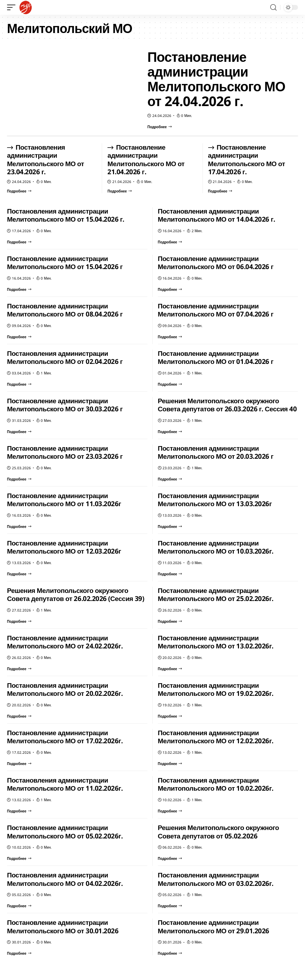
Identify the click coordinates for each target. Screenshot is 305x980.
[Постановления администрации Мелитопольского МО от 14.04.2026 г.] (170, 242)
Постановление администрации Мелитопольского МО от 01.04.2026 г (216, 358)
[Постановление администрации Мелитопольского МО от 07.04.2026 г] (170, 337)
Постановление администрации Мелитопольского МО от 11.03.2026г (64, 500)
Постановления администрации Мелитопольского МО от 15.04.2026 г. (66, 215)
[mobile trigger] (13, 7)
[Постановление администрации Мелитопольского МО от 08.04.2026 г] (19, 337)
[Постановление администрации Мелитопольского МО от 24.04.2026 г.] (160, 127)
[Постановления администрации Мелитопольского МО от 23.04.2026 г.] (19, 191)
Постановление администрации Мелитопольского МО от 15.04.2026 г (65, 263)
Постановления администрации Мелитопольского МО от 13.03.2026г (215, 500)
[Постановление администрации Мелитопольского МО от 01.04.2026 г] (170, 384)
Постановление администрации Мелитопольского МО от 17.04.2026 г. (247, 160)
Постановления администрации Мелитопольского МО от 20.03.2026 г (216, 452)
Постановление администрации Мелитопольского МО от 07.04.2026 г (216, 310)
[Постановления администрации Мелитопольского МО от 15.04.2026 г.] (19, 242)
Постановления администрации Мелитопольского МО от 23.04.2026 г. (45, 160)
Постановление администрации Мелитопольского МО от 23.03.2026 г (65, 452)
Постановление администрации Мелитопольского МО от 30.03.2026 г (65, 405)
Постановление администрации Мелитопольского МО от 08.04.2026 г (65, 310)
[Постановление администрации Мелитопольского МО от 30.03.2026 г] (19, 432)
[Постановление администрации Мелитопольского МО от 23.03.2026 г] (19, 479)
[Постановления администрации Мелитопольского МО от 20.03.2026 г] (170, 479)
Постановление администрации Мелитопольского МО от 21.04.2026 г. (146, 160)
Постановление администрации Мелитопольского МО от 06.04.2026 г (216, 263)
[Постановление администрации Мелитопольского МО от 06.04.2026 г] (170, 289)
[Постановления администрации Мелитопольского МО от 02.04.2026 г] (19, 384)
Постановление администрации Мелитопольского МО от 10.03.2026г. (216, 547)
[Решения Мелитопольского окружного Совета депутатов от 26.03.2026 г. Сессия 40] (170, 432)
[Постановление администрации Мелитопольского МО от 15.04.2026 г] (19, 289)
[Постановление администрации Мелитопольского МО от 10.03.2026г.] (170, 574)
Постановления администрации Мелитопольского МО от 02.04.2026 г (65, 358)
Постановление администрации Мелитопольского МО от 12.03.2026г (64, 547)
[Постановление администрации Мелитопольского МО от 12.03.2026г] (19, 574)
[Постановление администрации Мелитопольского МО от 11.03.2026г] (19, 527)
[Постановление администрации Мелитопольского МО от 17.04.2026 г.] (220, 191)
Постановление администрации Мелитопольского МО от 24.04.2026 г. (216, 79)
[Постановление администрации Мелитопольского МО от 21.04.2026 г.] (120, 191)
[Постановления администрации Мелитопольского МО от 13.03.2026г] (170, 527)
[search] (273, 8)
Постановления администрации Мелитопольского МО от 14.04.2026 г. (217, 215)
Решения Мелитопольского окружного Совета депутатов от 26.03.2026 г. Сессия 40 (227, 405)
